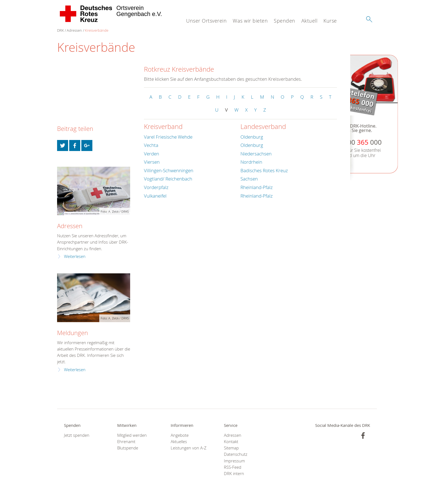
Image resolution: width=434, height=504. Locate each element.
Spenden (285, 21)
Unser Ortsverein (206, 21)
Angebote (180, 435)
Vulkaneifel (155, 196)
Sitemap (231, 448)
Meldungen (73, 333)
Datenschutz (236, 454)
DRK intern (234, 474)
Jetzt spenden (77, 435)
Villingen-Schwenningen (169, 170)
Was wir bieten (250, 21)
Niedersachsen (256, 154)
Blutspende (128, 448)
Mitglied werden (132, 435)
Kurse (330, 21)
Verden (152, 154)
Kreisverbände (97, 30)
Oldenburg (252, 137)
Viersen (152, 162)
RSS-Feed (233, 467)
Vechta (151, 145)
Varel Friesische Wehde (168, 137)
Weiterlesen (75, 256)
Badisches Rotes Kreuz (264, 170)
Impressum (234, 461)
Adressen (74, 30)
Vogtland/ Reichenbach (168, 179)
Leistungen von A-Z (189, 448)
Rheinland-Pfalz (257, 187)
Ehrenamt (126, 442)
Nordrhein (251, 162)
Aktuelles (179, 442)
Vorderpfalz (156, 187)
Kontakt (231, 442)
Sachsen (249, 179)
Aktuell (310, 21)
